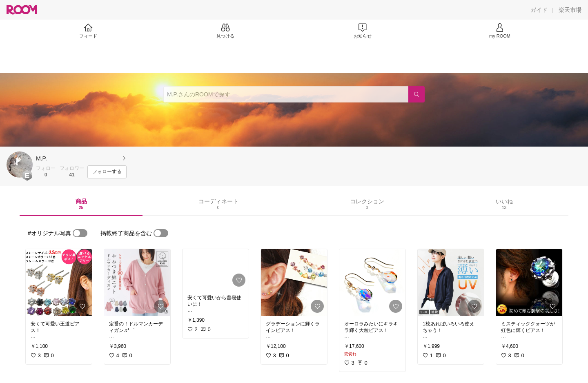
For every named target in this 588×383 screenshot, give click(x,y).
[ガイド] (539, 10)
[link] (59, 283)
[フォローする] (107, 172)
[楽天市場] (570, 10)
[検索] (416, 94)
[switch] (80, 233)
